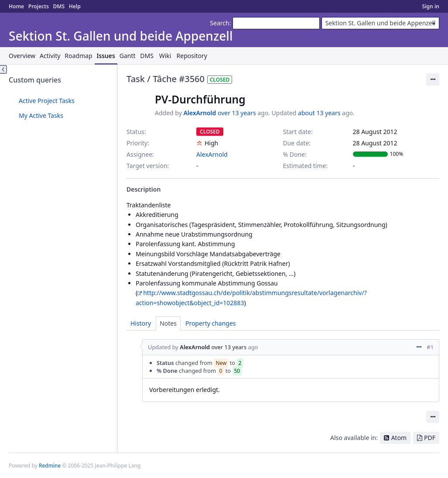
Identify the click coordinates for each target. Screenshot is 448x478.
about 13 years (319, 113)
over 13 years (237, 113)
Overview (22, 56)
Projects (39, 6)
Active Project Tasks (47, 101)
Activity (50, 56)
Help (75, 6)
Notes (168, 323)
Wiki (165, 56)
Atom (399, 438)
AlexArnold (200, 113)
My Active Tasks (41, 115)
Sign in (431, 6)
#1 (430, 347)
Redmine (50, 466)
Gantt (128, 56)
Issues (106, 56)
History (141, 323)
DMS (59, 6)
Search (219, 23)
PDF (430, 438)
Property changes (211, 323)
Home (16, 6)
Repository (192, 56)
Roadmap (78, 56)
